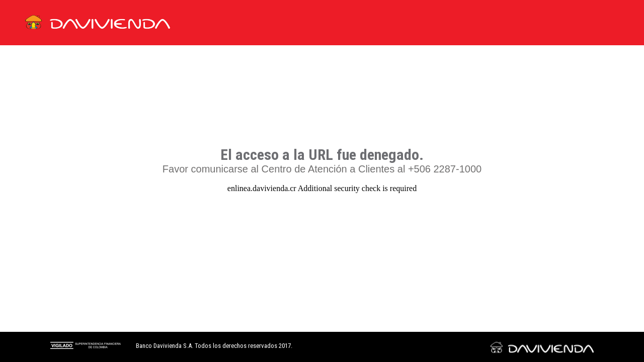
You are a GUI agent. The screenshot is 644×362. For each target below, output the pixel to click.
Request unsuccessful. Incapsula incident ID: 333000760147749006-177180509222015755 (322, 181)
